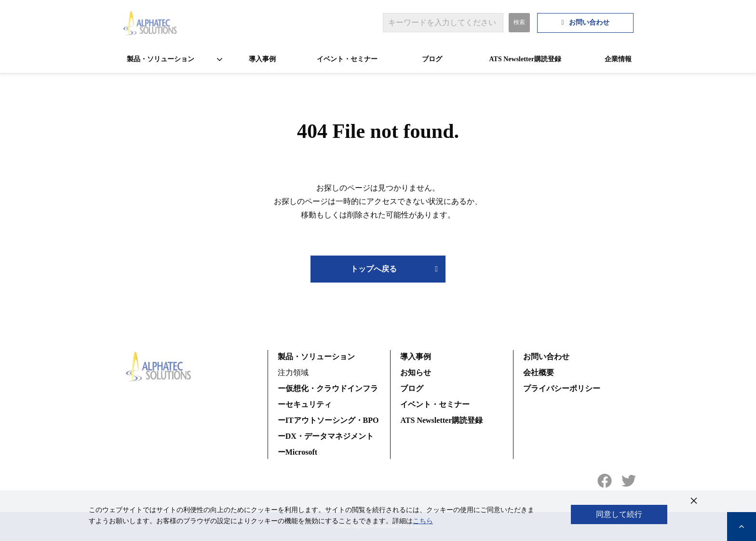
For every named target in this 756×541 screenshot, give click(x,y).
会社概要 (539, 372)
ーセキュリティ (305, 404)
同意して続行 (619, 514)
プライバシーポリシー (562, 388)
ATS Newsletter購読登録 (525, 59)
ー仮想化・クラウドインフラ (328, 388)
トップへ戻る (374, 269)
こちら (423, 521)
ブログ (432, 59)
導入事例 (262, 59)
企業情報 (618, 59)
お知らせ (416, 372)
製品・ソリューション (161, 59)
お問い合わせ (589, 22)
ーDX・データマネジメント (326, 436)
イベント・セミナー (347, 59)
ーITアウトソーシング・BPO (328, 420)
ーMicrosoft (297, 452)
